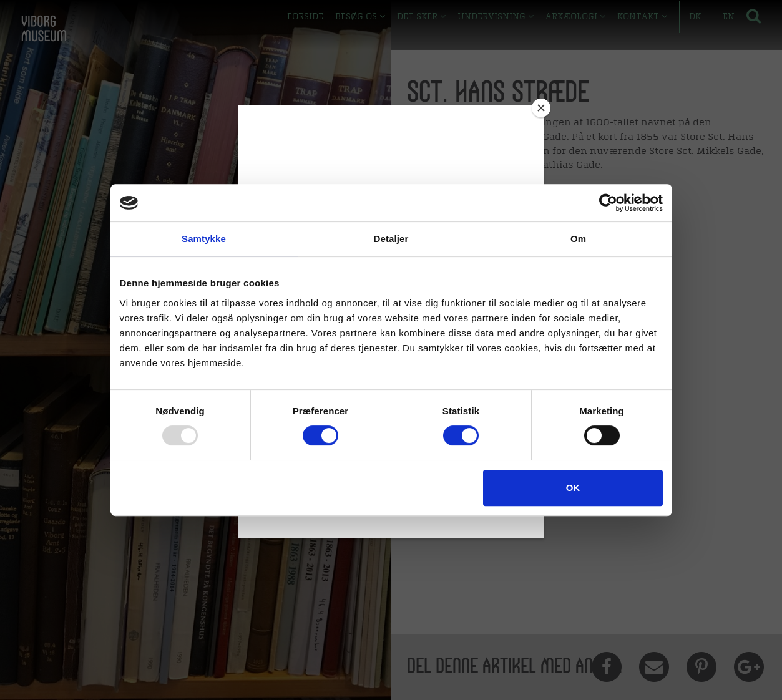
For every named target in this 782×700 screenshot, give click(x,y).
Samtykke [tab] (204, 239)
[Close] (541, 108)
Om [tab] (578, 239)
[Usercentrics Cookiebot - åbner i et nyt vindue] (608, 203)
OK (573, 488)
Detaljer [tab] (391, 239)
